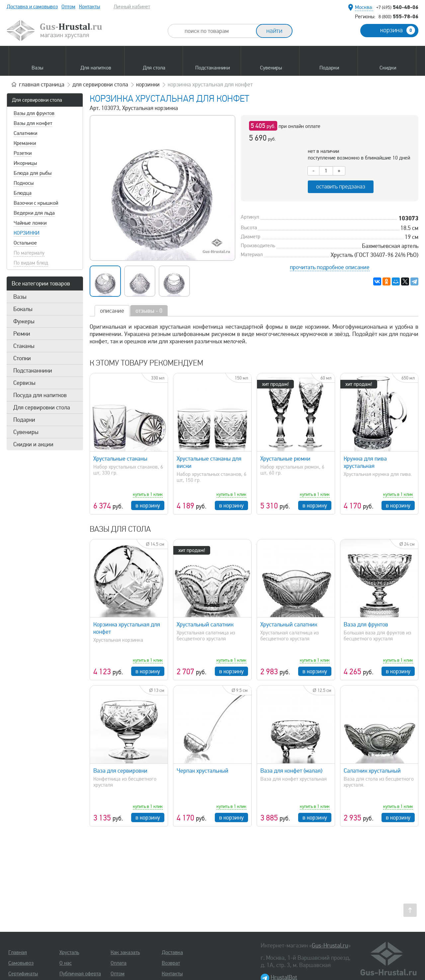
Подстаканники (33, 371)
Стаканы (24, 346)
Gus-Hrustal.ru (330, 945)
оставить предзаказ (341, 187)
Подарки (24, 420)
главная (42, 84)
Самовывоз (21, 963)
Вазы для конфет (33, 123)
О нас (66, 963)
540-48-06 (397, 7)
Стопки (22, 358)
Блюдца (23, 193)
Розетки (23, 153)
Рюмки (22, 334)
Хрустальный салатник (205, 624)
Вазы (20, 297)
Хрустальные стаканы (120, 459)
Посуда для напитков (40, 395)
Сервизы (24, 383)
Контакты (89, 7)
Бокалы (23, 309)
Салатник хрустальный (372, 771)
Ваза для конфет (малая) (291, 771)
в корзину (148, 505)
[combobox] (218, 31)
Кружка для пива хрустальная (365, 462)
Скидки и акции (33, 444)
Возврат (171, 963)
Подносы (24, 183)
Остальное (25, 243)
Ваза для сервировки (120, 771)
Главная (18, 952)
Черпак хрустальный (203, 771)
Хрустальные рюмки (285, 459)
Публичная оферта (80, 974)
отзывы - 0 (149, 311)
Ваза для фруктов (366, 624)
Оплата (119, 963)
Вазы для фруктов (34, 113)
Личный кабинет (132, 7)
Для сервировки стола (37, 100)
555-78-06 (398, 16)
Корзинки (27, 233)
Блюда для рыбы (33, 173)
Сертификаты (23, 974)
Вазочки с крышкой (36, 203)
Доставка (172, 952)
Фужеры (24, 321)
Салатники (25, 133)
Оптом (68, 7)
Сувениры (26, 432)
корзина (398, 30)
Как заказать (125, 952)
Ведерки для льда (34, 213)
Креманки (25, 143)
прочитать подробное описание (330, 267)
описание (112, 311)
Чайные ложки (30, 223)
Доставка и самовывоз (32, 7)
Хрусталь (69, 952)
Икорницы (25, 163)
